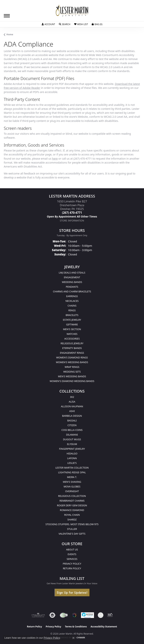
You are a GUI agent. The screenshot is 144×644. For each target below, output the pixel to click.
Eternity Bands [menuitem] (72, 348)
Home (10, 34)
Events (72, 554)
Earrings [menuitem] (72, 296)
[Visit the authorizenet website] (52, 615)
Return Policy (72, 568)
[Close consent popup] (73, 638)
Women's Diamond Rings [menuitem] (72, 357)
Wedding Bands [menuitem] (72, 282)
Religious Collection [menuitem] (72, 496)
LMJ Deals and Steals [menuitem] (72, 273)
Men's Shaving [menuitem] (72, 482)
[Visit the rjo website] (110, 615)
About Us (72, 549)
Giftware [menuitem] (72, 324)
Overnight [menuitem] (72, 491)
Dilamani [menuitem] (72, 435)
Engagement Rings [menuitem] (72, 353)
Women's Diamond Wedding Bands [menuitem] (72, 381)
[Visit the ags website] (38, 615)
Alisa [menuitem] (72, 402)
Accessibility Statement (104, 627)
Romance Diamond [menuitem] (72, 510)
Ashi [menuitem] (72, 411)
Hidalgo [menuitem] (72, 453)
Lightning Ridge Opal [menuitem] (72, 472)
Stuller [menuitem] (72, 529)
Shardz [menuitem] (72, 520)
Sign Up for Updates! (72, 592)
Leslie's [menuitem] (72, 463)
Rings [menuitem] (72, 310)
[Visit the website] (74, 615)
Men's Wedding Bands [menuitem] (72, 376)
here (55, 159)
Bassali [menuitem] (72, 420)
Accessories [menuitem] (72, 339)
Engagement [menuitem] (72, 277)
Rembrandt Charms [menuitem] (72, 501)
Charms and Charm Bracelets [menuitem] (72, 291)
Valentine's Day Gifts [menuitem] (72, 534)
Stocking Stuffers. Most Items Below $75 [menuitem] (72, 524)
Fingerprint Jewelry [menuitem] (72, 449)
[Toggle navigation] (7, 16)
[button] (48, 24)
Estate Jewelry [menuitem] (72, 320)
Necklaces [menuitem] (72, 301)
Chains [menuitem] (72, 306)
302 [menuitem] (72, 397)
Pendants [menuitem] (72, 287)
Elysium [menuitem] (72, 444)
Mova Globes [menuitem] (72, 486)
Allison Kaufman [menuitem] (72, 406)
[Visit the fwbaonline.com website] (64, 615)
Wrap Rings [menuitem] (72, 367)
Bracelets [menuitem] (72, 315)
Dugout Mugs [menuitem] (72, 439)
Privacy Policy (72, 564)
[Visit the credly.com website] (101, 615)
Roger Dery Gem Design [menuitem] (72, 505)
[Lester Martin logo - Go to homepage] (72, 11)
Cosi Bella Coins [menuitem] (72, 430)
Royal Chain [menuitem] (72, 515)
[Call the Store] (72, 213)
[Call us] (72, 216)
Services (72, 559)
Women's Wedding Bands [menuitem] (72, 362)
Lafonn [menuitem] (72, 458)
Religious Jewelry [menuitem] (72, 343)
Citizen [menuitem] (72, 425)
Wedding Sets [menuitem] (72, 372)
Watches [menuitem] (72, 334)
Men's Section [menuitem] (72, 329)
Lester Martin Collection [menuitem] (72, 468)
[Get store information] (72, 221)
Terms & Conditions (76, 627)
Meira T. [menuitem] (72, 477)
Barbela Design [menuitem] (72, 416)
